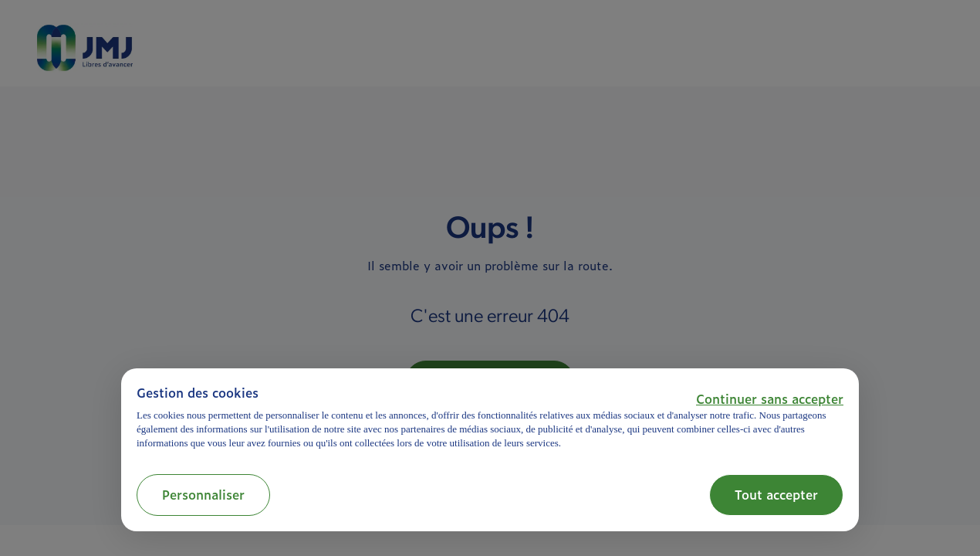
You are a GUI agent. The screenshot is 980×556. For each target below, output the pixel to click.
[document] (490, 417)
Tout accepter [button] (776, 494)
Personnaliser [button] (203, 494)
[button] (770, 398)
